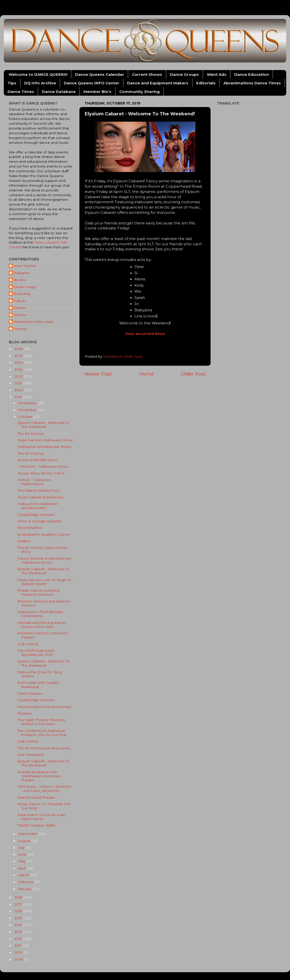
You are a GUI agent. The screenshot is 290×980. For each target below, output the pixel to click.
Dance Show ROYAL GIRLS (41, 473)
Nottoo (20, 308)
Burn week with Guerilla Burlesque (38, 685)
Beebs (20, 280)
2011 (18, 945)
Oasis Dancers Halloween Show (45, 440)
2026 (19, 349)
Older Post (193, 374)
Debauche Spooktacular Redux (45, 447)
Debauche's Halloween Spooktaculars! (38, 506)
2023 (19, 369)
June (23, 854)
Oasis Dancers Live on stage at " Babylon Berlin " (45, 582)
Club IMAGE (28, 644)
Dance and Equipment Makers (158, 83)
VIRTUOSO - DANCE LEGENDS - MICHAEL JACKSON (44, 789)
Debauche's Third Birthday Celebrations (40, 614)
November (28, 410)
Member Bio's (97, 92)
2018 (19, 897)
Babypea (22, 273)
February (26, 882)
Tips (12, 83)
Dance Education (252, 74)
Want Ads (217, 74)
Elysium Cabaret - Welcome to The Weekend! (43, 425)
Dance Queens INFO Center (92, 83)
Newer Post (98, 374)
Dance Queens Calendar (100, 74)
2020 (19, 390)
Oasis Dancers (30, 693)
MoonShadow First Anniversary (44, 707)
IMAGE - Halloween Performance (34, 482)
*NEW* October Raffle (36, 825)
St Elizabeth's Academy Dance (44, 534)
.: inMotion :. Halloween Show (43, 466)
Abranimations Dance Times (252, 83)
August (25, 841)
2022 (19, 376)
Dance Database (59, 92)
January (25, 889)
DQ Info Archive (40, 83)
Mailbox (24, 541)
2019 (19, 397)
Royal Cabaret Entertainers (40, 497)
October (26, 417)
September (28, 834)
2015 (19, 918)
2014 (19, 925)
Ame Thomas (25, 266)
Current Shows (147, 74)
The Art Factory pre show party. (44, 748)
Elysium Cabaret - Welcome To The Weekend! (43, 571)
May (22, 861)
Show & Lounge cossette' (40, 521)
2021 (19, 383)
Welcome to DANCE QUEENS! (38, 74)
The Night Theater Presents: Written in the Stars (41, 722)
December (28, 403)
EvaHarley (22, 294)
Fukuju (20, 301)
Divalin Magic (25, 287)
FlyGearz (25, 713)
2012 (19, 939)
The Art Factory (31, 433)
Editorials (206, 83)
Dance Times (21, 92)
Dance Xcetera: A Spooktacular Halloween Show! (44, 560)
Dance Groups (184, 74)
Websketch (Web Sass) (34, 322)
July (22, 848)
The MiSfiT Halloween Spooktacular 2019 (36, 653)
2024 (19, 362)
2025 (19, 356)
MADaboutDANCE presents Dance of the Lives (42, 625)
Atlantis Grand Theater (36, 797)
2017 (19, 904)
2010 (19, 952)
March (24, 875)
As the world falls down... (38, 460)
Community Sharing (139, 92)
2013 (19, 932)
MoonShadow (30, 528)
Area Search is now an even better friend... (41, 817)
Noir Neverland (31, 755)
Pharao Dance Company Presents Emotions (38, 592)
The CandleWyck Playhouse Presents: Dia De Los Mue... (43, 733)
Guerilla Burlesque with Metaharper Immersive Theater (39, 776)
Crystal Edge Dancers (36, 515)
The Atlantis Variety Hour (38, 490)
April (22, 868)
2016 (19, 911)
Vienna (20, 315)
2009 (19, 959)
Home (146, 374)
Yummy (20, 329)
